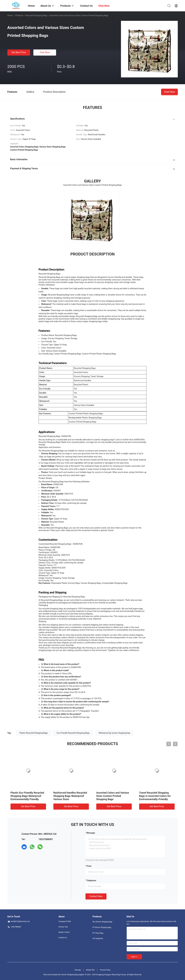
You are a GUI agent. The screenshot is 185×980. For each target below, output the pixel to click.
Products (19, 15)
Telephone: (92, 880)
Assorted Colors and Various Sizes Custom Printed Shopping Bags (113, 796)
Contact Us (63, 938)
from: (89, 866)
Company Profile (65, 921)
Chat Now (45, 52)
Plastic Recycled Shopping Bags (34, 733)
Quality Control (64, 932)
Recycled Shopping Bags (36, 15)
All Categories (98, 938)
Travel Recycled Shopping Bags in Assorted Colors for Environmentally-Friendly (155, 796)
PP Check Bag (98, 933)
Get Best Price (19, 52)
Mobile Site (90, 970)
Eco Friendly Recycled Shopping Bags (73, 733)
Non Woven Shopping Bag (102, 922)
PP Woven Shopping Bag (102, 927)
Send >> (134, 957)
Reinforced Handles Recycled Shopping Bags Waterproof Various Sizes (70, 796)
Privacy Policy (105, 970)
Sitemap (78, 970)
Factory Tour (63, 927)
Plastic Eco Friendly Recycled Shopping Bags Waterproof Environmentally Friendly (27, 796)
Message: (91, 833)
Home (10, 15)
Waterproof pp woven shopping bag (114, 733)
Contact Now (96, 896)
